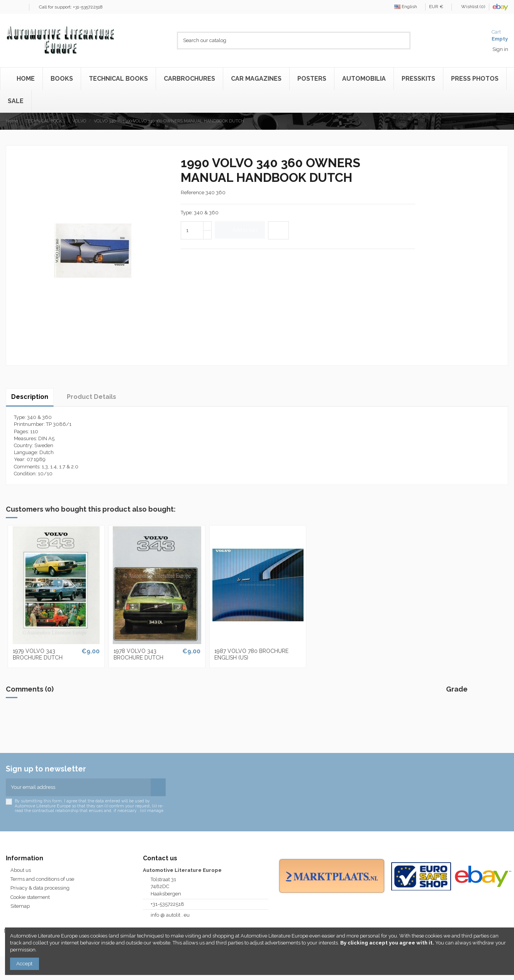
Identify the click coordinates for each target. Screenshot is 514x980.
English (408, 7)
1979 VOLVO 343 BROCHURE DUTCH (38, 654)
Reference (193, 192)
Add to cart (240, 230)
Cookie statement (30, 897)
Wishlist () (471, 7)
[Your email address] (78, 787)
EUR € (438, 7)
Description (30, 397)
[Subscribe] (158, 787)
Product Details (92, 397)
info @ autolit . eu (170, 915)
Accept (24, 964)
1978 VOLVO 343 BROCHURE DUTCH (138, 654)
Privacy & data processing (40, 888)
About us (21, 870)
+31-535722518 (167, 904)
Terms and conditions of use (42, 879)
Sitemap (20, 906)
